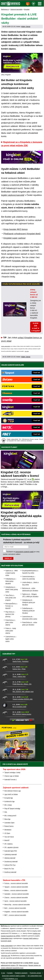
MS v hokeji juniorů (10, 816)
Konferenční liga (9, 801)
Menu (40, 4)
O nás (3, 973)
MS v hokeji (8, 805)
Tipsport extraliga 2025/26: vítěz (23, 699)
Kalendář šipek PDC (11, 851)
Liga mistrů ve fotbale (11, 794)
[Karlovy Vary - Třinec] (7, 668)
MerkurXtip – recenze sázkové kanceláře (17, 905)
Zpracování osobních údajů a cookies (14, 976)
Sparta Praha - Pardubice (20, 661)
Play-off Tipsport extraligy (12, 809)
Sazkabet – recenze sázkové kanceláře (17, 894)
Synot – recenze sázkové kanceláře (15, 901)
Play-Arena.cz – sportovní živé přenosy (10, 614)
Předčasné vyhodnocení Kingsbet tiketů (22, 234)
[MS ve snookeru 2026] (7, 705)
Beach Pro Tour (9, 869)
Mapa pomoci (23, 965)
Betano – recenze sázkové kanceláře (16, 890)
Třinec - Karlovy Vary (19, 677)
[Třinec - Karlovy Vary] (7, 675)
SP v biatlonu (9, 844)
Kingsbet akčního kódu (23, 261)
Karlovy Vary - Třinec (19, 669)
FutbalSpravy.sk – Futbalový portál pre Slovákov (28, 611)
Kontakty (10, 973)
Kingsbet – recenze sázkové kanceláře (16, 912)
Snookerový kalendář (11, 862)
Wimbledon (8, 830)
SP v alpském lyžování (11, 847)
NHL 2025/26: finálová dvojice (22, 714)
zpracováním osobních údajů (24, 552)
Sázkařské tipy (9, 654)
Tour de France (9, 837)
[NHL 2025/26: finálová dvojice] (7, 713)
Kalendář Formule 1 (11, 780)
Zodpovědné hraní (7, 938)
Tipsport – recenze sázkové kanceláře (16, 887)
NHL (6, 812)
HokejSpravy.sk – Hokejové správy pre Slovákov (29, 602)
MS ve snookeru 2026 (19, 707)
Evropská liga (9, 798)
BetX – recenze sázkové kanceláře (15, 908)
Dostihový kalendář (10, 872)
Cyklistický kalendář (11, 854)
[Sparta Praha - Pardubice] (7, 660)
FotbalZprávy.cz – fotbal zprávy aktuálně (11, 581)
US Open (7, 833)
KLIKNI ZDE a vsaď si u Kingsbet (36, 327)
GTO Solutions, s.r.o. (11, 979)
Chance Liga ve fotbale (12, 776)
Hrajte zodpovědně (6, 346)
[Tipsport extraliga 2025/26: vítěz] (7, 698)
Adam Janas (26, 27)
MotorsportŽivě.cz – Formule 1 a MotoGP (12, 606)
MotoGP (7, 840)
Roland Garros (9, 826)
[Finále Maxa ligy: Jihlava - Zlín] (7, 683)
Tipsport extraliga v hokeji (12, 772)
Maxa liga (7, 819)
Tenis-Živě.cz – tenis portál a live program (11, 598)
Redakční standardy (21, 973)
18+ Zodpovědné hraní (35, 976)
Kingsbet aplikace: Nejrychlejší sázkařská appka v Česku (21, 516)
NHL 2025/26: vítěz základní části (23, 692)
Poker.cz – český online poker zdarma (11, 631)
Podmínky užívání (35, 973)
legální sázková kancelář (13, 195)
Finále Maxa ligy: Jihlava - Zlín (22, 684)
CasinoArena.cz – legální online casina (11, 639)
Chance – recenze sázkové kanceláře (16, 898)
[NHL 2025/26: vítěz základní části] (7, 690)
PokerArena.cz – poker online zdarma (11, 622)
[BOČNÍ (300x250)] (18, 760)
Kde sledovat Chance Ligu (13, 791)
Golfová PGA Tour (10, 865)
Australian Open (9, 823)
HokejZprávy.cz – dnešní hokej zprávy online (12, 589)
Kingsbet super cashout (14, 238)
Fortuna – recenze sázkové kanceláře (16, 883)
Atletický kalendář (10, 858)
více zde (27, 351)
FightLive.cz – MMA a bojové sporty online (12, 573)
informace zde (6, 956)
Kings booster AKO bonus (15, 229)
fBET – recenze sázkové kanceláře (15, 915)
